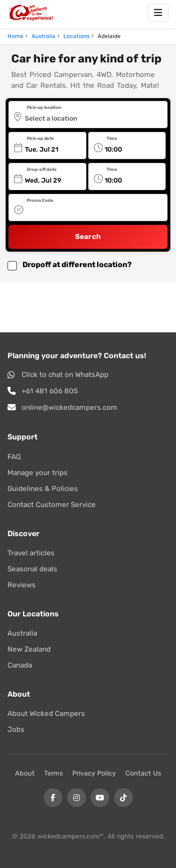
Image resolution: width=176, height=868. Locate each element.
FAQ (14, 457)
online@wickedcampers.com (69, 407)
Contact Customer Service (52, 505)
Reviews (22, 585)
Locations (77, 36)
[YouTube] (100, 798)
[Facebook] (53, 798)
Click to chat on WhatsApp (65, 375)
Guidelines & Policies (43, 489)
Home (15, 36)
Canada (20, 665)
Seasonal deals (32, 569)
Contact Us (143, 773)
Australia (43, 36)
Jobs (16, 730)
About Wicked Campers (46, 714)
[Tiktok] (123, 798)
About (25, 773)
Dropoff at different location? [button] (77, 265)
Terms (54, 773)
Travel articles (31, 553)
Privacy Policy (94, 773)
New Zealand (29, 649)
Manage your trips (38, 473)
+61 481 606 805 (50, 391)
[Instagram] (77, 798)
